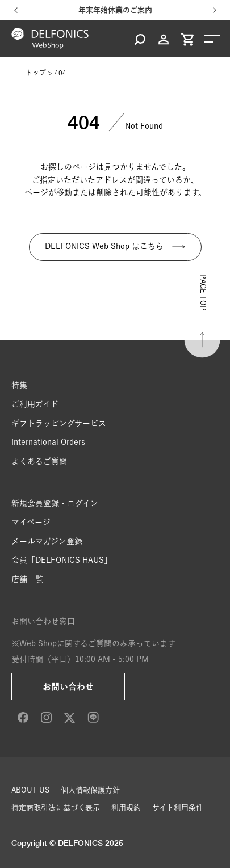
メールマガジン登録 (47, 541)
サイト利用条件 (178, 808)
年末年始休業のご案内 (115, 10)
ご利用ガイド (35, 404)
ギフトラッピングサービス (59, 423)
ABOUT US (30, 790)
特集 (19, 385)
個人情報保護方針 (90, 790)
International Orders (48, 442)
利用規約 (126, 808)
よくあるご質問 (39, 461)
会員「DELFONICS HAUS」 (62, 560)
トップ (36, 73)
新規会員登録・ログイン (55, 503)
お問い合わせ (68, 687)
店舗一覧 (27, 579)
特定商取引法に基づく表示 (56, 808)
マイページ (31, 522)
